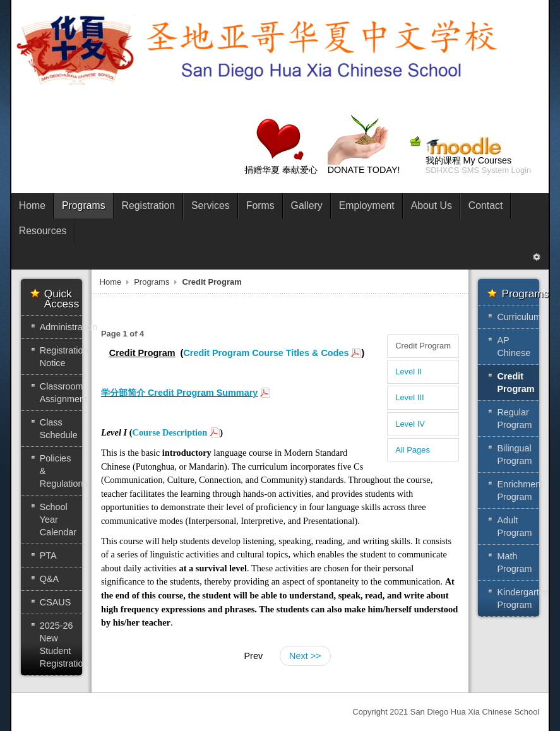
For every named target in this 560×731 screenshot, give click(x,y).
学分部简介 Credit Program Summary (179, 393)
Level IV (410, 424)
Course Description (170, 432)
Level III (409, 397)
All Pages (413, 450)
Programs (152, 282)
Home (111, 282)
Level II (408, 371)
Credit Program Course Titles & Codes (266, 353)
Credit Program (423, 346)
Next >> (305, 656)
